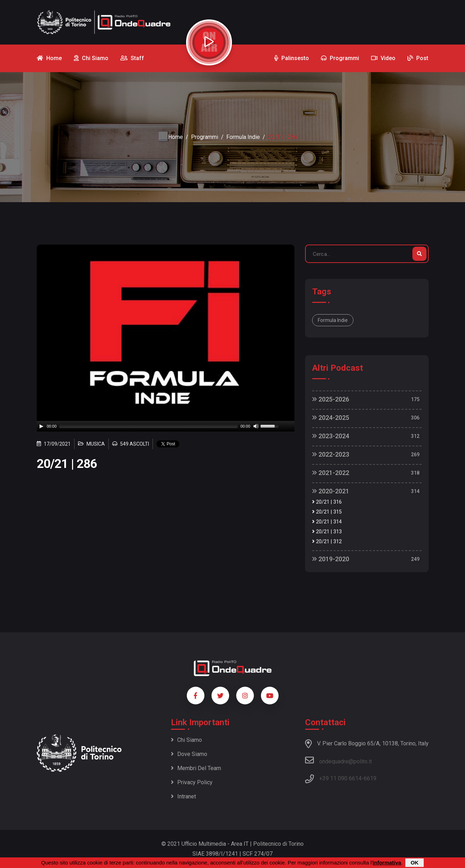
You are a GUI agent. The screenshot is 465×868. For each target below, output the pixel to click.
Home (175, 137)
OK (415, 863)
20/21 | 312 (327, 542)
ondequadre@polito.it (338, 760)
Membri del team (196, 768)
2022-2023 (331, 454)
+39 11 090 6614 (340, 778)
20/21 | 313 (327, 532)
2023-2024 (331, 436)
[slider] (148, 426)
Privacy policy (192, 782)
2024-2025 (331, 418)
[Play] (41, 426)
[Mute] (256, 426)
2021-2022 (331, 473)
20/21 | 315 (327, 512)
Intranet (183, 796)
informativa (387, 863)
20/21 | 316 (327, 502)
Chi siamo (186, 740)
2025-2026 (331, 399)
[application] (166, 426)
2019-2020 (331, 559)
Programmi (205, 137)
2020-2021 (331, 491)
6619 (370, 778)
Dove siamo (189, 754)
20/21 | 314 (327, 522)
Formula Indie (243, 137)
